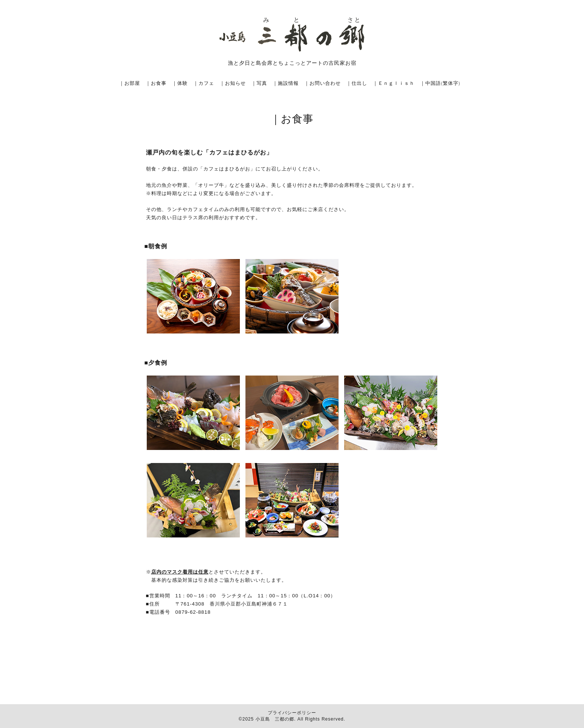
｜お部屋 (130, 83)
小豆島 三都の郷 (275, 719)
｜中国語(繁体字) (440, 83)
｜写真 (259, 83)
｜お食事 (156, 83)
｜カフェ (204, 83)
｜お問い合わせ (323, 83)
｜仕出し (357, 83)
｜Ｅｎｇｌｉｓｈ (394, 83)
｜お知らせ (233, 83)
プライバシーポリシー (292, 713)
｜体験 (180, 83)
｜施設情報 (286, 83)
